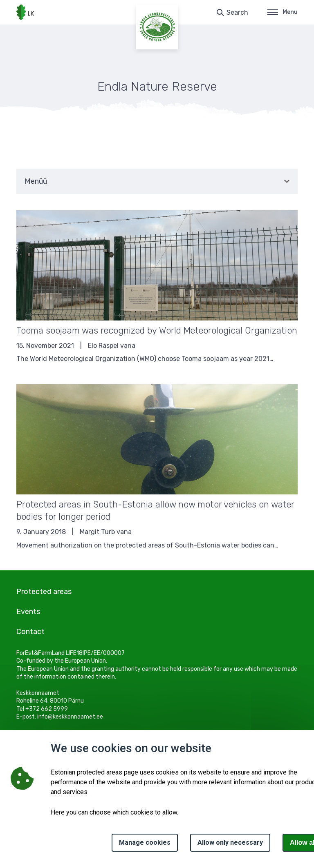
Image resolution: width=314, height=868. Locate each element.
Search (237, 12)
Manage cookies (145, 842)
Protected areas (44, 592)
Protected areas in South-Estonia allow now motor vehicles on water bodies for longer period (155, 511)
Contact (30, 632)
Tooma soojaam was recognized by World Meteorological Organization (157, 331)
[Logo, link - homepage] (25, 12)
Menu (283, 12)
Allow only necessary (230, 842)
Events (28, 612)
